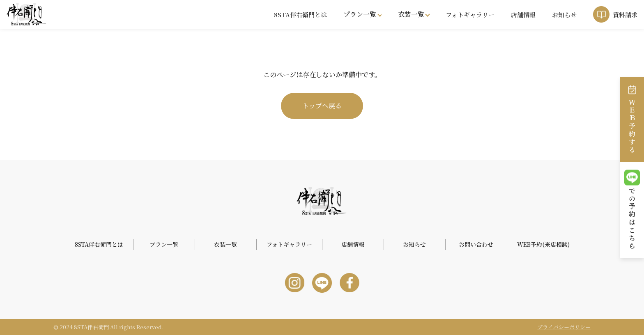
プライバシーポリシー (564, 327)
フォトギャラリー (470, 15)
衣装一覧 (411, 14)
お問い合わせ (476, 244)
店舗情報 (523, 15)
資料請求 (625, 15)
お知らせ (564, 15)
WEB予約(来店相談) (543, 244)
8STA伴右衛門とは (300, 15)
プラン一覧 (360, 14)
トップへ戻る (322, 106)
